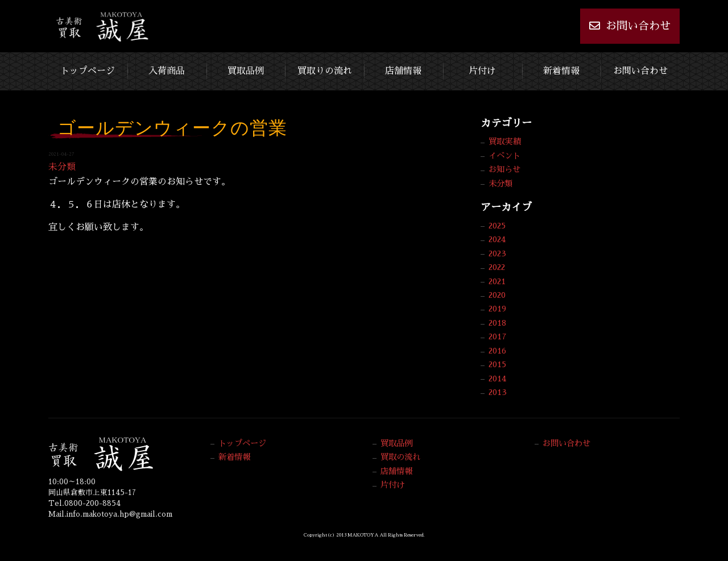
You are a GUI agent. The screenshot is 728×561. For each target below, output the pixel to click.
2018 (497, 323)
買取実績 (504, 142)
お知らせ (504, 169)
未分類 (62, 167)
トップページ (88, 71)
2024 (497, 239)
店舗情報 (403, 71)
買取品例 (246, 71)
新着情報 (561, 71)
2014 (497, 379)
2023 (497, 254)
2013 (498, 392)
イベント (504, 156)
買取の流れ (400, 457)
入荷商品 (167, 71)
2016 (497, 351)
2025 (497, 226)
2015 (497, 364)
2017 (498, 336)
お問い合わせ (630, 26)
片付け (482, 71)
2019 (497, 309)
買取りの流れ (325, 71)
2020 (497, 295)
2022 (497, 267)
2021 (497, 281)
